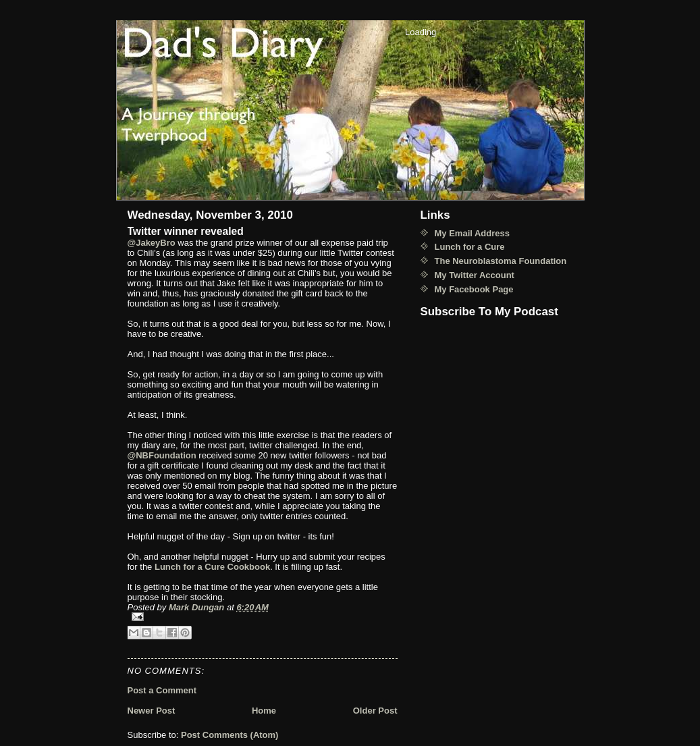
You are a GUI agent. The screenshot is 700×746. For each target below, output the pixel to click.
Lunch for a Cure (470, 247)
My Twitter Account (475, 275)
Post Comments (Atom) (230, 735)
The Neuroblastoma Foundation (501, 261)
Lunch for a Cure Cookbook (212, 567)
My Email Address (473, 233)
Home (264, 711)
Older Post (375, 711)
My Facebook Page (474, 289)
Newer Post (152, 711)
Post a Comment (162, 690)
